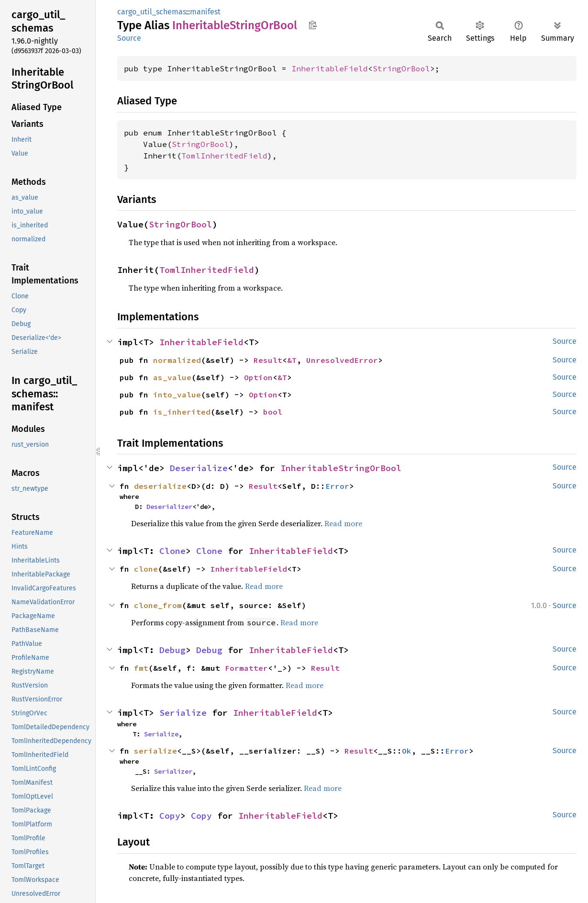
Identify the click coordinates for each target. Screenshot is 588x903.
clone (146, 569)
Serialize (183, 713)
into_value (177, 395)
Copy (170, 816)
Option (258, 377)
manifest (205, 12)
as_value (172, 377)
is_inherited (182, 412)
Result (268, 360)
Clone (172, 551)
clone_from (158, 605)
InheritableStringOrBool (341, 468)
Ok (407, 751)
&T (292, 360)
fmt (141, 668)
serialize (155, 751)
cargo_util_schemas (152, 12)
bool (273, 412)
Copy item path (313, 25)
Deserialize (199, 468)
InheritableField (330, 68)
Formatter (246, 668)
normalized (177, 360)
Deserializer (169, 507)
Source (129, 38)
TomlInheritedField (224, 156)
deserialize (160, 486)
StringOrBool (401, 68)
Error (337, 486)
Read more (343, 523)
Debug (172, 650)
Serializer (173, 771)
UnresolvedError (342, 360)
